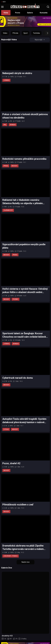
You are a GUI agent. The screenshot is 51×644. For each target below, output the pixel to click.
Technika (36, 33)
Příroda (15, 33)
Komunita (44, 13)
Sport (26, 33)
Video (5, 33)
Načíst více (26, 562)
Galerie (30, 13)
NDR (3, 2)
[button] (45, 33)
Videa (6, 13)
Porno (18, 13)
